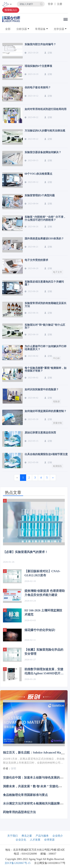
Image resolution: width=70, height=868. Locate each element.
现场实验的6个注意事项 (38, 66)
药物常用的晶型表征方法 (19, 812)
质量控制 (57, 423)
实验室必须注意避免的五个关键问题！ (44, 283)
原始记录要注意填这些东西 (40, 433)
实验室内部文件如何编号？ (40, 44)
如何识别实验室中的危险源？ (42, 389)
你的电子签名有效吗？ (38, 87)
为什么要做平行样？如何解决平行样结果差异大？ (46, 348)
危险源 (56, 402)
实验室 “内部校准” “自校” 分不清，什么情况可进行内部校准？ (45, 218)
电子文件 (57, 272)
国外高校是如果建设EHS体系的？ (44, 239)
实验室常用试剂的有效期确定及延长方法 (46, 305)
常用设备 (40, 29)
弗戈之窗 (27, 836)
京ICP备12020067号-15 (18, 863)
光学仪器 (59, 29)
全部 (8, 29)
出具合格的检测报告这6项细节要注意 (46, 454)
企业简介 (58, 836)
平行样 (56, 358)
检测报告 (57, 466)
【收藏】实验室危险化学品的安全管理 (44, 652)
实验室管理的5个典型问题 (40, 195)
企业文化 (21, 840)
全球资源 (49, 840)
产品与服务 (42, 836)
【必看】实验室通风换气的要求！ (25, 552)
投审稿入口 (11, 10)
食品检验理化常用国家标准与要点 (25, 795)
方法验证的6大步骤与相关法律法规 (45, 131)
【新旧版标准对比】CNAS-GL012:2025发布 (42, 573)
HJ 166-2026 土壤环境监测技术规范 (43, 612)
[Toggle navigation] (11, 5)
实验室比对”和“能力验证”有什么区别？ (45, 326)
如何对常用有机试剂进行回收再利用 (46, 109)
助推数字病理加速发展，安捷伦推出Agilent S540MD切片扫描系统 (44, 672)
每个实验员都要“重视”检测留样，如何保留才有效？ (46, 369)
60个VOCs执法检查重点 (38, 174)
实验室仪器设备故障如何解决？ (43, 152)
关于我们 (13, 836)
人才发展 (35, 840)
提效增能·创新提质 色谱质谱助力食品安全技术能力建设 (45, 593)
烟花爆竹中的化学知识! (40, 630)
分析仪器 (22, 29)
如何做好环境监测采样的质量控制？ (46, 411)
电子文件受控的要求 (36, 260)
